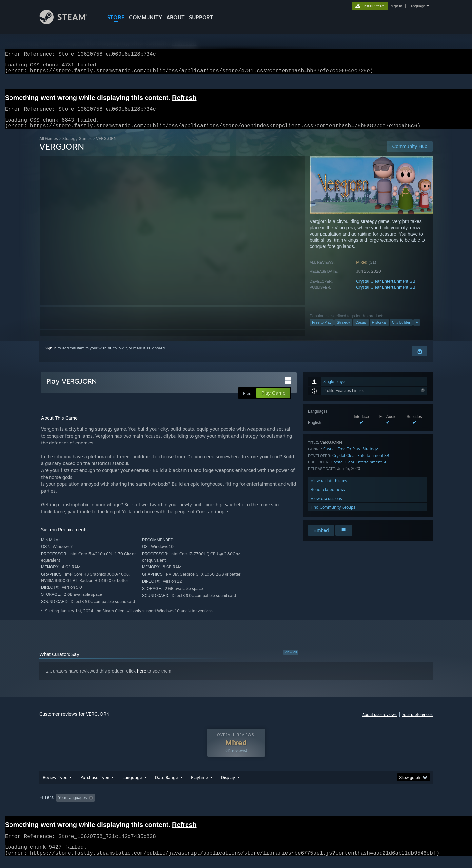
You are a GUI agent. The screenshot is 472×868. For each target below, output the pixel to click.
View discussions (326, 506)
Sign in (51, 356)
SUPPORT (201, 17)
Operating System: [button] (291, 805)
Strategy (343, 330)
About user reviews (379, 722)
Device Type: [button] (375, 805)
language (417, 6)
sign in (396, 6)
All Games (49, 146)
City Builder (401, 330)
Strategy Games (77, 146)
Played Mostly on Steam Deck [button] (236, 805)
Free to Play (322, 330)
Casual (361, 330)
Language (132, 785)
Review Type (55, 785)
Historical (379, 330)
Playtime (199, 785)
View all (291, 660)
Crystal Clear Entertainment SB (386, 289)
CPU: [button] (325, 805)
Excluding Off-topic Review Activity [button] (139, 805)
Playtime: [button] (189, 805)
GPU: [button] (347, 805)
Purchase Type (95, 785)
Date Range (167, 785)
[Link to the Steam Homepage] (68, 22)
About (176, 17)
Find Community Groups (333, 515)
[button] (61, 805)
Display (228, 785)
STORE (116, 17)
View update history (329, 489)
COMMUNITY (146, 17)
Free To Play (349, 457)
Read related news (328, 497)
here (142, 679)
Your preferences (417, 722)
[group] (236, 806)
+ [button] (417, 330)
